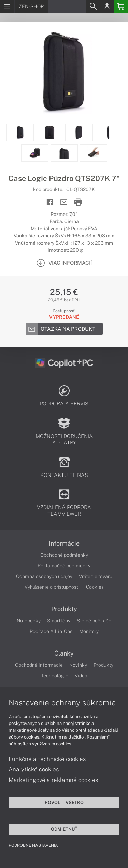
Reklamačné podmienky (64, 566)
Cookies (95, 587)
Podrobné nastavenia (33, 845)
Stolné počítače (94, 621)
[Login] (107, 6)
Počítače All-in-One (51, 631)
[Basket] (121, 6)
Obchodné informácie (39, 665)
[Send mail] (64, 202)
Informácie (64, 543)
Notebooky (29, 621)
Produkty (64, 609)
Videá (81, 676)
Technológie (55, 676)
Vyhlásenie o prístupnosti (52, 587)
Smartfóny (59, 621)
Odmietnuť (64, 829)
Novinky (78, 665)
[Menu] (7, 6)
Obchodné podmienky (64, 555)
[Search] (93, 6)
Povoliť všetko (64, 802)
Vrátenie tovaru (96, 576)
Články (64, 653)
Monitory (89, 631)
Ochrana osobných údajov (44, 576)
